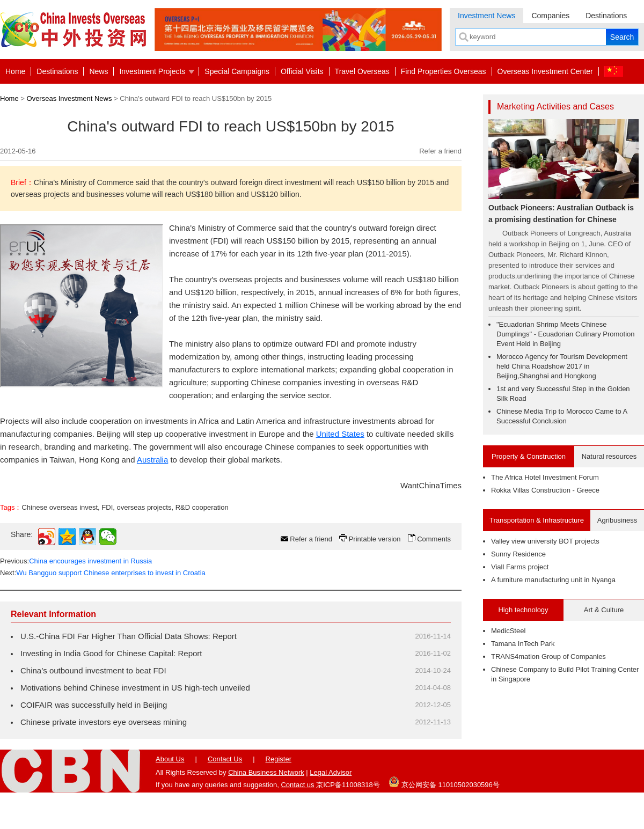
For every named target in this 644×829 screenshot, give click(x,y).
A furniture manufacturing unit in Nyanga (553, 580)
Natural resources (609, 456)
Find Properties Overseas (444, 71)
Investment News (486, 16)
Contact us (297, 785)
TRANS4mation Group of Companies (548, 656)
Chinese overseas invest (60, 507)
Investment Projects (152, 71)
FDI (107, 507)
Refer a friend (440, 151)
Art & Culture (604, 610)
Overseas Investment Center (545, 71)
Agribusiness (617, 520)
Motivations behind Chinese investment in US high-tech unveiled (135, 688)
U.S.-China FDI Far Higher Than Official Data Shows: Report (129, 636)
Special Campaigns (237, 71)
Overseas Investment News (69, 98)
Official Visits (302, 71)
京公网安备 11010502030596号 (444, 782)
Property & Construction (529, 456)
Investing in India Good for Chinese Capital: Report (111, 653)
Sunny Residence (518, 554)
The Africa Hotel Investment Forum (545, 477)
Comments (434, 539)
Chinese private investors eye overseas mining (104, 722)
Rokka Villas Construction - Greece (545, 490)
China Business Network (266, 772)
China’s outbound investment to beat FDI (93, 670)
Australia (152, 460)
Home (15, 71)
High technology (523, 610)
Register (279, 759)
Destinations (606, 16)
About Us (170, 759)
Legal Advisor (331, 772)
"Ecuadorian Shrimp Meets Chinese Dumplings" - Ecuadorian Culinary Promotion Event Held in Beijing (566, 334)
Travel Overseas (362, 71)
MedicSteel (508, 631)
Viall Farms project (520, 567)
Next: (103, 573)
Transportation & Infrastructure (537, 520)
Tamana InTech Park (523, 644)
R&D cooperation (202, 507)
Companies (550, 16)
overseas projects (144, 507)
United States (340, 434)
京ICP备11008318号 (348, 785)
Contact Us (225, 759)
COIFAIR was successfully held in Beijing (94, 705)
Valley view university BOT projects (545, 541)
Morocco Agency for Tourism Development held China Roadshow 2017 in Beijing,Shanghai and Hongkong (562, 366)
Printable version (375, 539)
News (98, 71)
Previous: (76, 561)
